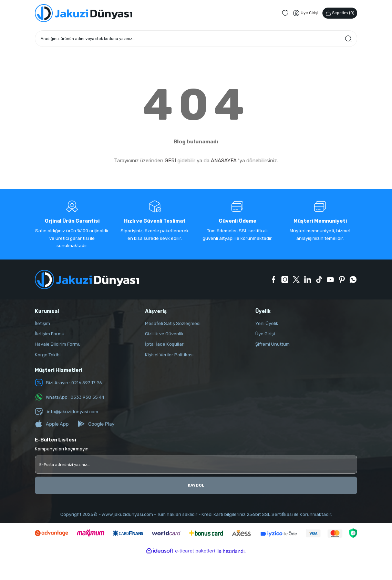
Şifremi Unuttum (272, 344)
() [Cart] (340, 13)
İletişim (42, 323)
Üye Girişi (265, 334)
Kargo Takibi (48, 355)
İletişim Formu (50, 334)
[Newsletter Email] (196, 465)
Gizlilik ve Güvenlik (164, 334)
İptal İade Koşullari (165, 344)
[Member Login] (305, 13)
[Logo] (84, 13)
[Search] (196, 39)
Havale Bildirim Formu (58, 344)
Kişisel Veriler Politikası (169, 355)
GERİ (170, 161)
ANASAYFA (224, 161)
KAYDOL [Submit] (196, 485)
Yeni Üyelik (267, 323)
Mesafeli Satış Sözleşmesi (173, 323)
